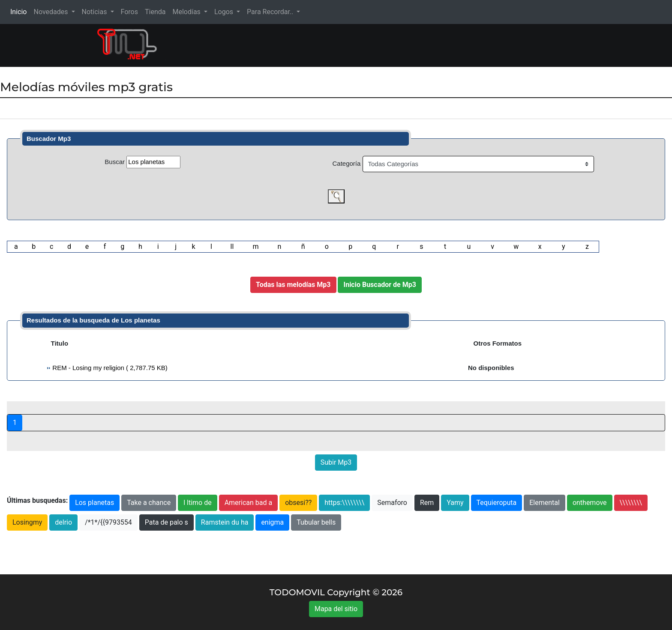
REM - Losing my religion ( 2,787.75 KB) (109, 368)
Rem (427, 503)
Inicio (20, 11)
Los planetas (94, 503)
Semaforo (392, 503)
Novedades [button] (51, 12)
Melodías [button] (187, 12)
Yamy (455, 503)
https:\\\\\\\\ (344, 503)
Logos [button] (225, 12)
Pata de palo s (166, 522)
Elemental (544, 503)
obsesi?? (298, 503)
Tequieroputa (497, 503)
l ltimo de (198, 503)
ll (232, 246)
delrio (63, 522)
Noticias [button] (95, 12)
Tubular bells (316, 522)
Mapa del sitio (336, 609)
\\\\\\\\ (631, 503)
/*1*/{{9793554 (108, 522)
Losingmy (27, 522)
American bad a (249, 503)
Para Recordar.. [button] (271, 12)
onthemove (590, 503)
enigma (272, 522)
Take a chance (149, 503)
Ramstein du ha (225, 522)
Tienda (155, 12)
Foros (129, 12)
